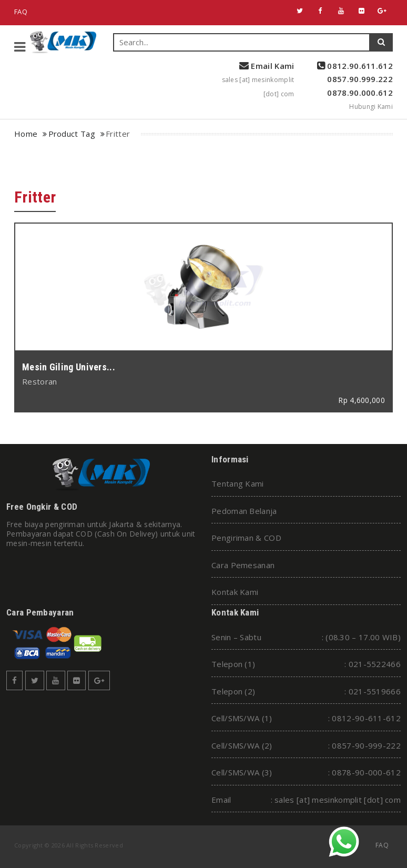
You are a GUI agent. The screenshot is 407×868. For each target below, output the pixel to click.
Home (26, 134)
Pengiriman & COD (246, 538)
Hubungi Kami (371, 107)
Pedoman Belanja (244, 511)
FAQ (21, 12)
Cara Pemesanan (243, 565)
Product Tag (72, 134)
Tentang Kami (238, 483)
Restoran (39, 381)
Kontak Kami (235, 592)
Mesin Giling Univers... (69, 367)
